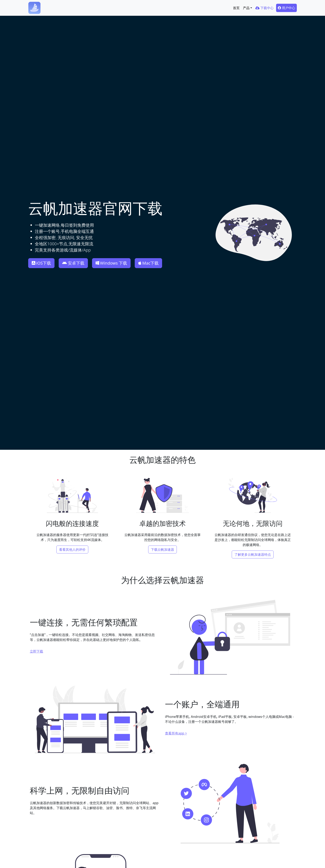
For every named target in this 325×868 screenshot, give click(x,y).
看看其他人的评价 (72, 549)
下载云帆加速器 (162, 549)
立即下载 (36, 651)
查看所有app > (176, 733)
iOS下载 (41, 263)
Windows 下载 (111, 263)
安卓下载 (73, 263)
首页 (236, 8)
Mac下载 (148, 263)
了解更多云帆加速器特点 (253, 554)
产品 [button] (246, 8)
